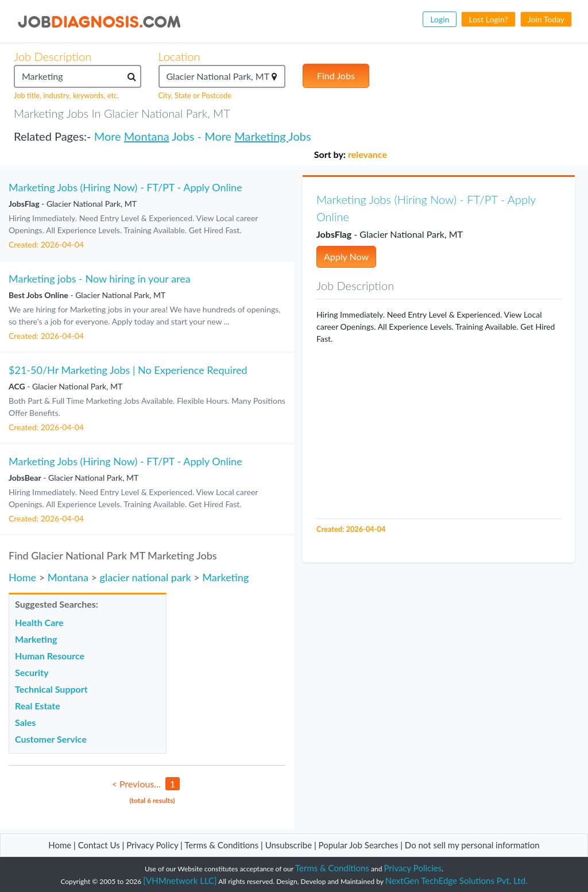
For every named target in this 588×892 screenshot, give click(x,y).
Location (179, 56)
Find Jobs (336, 76)
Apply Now (346, 256)
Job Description (53, 56)
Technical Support (51, 689)
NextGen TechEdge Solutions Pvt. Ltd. (457, 881)
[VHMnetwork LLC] (180, 881)
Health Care (39, 622)
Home (22, 577)
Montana (147, 136)
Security (32, 672)
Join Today (546, 19)
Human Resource (50, 656)
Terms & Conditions (223, 845)
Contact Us (99, 845)
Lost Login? (488, 19)
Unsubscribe (289, 845)
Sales (25, 722)
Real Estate (38, 706)
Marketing (261, 136)
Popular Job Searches (359, 845)
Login (440, 19)
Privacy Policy (152, 845)
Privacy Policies (413, 868)
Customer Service (51, 739)
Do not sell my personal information (472, 845)
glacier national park (145, 577)
